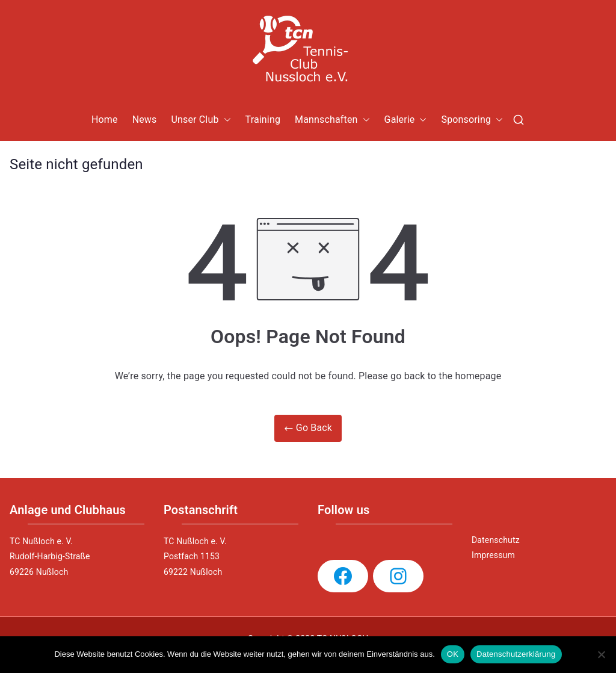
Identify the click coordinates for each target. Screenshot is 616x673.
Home (105, 119)
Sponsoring (472, 120)
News (145, 119)
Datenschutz (496, 540)
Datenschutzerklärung (516, 654)
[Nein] (601, 654)
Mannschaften (332, 120)
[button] (225, 120)
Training (263, 119)
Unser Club (201, 120)
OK (453, 654)
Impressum (493, 555)
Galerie (406, 120)
